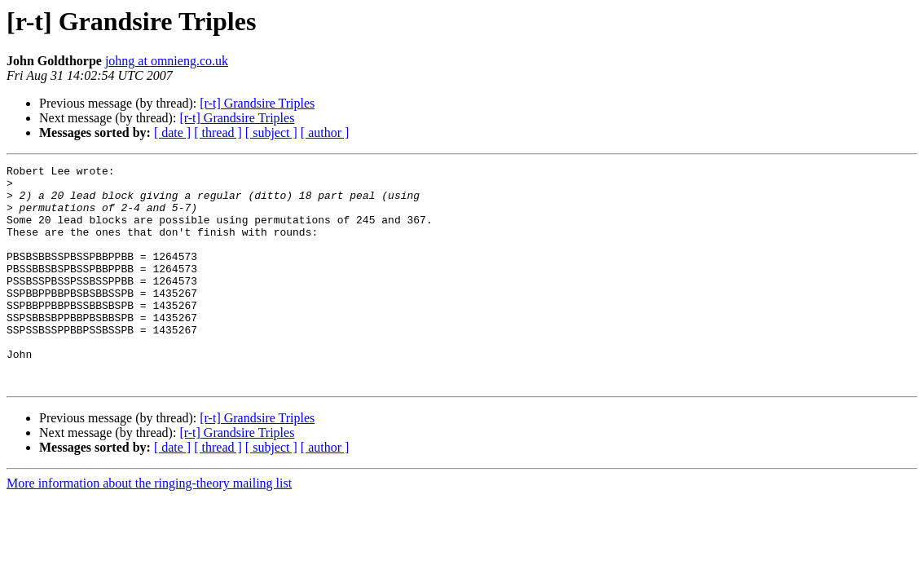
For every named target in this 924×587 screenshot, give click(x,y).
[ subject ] (271, 132)
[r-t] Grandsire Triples (257, 103)
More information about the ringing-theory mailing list (149, 527)
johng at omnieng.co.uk (167, 61)
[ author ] (325, 132)
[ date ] (172, 132)
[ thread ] (218, 132)
